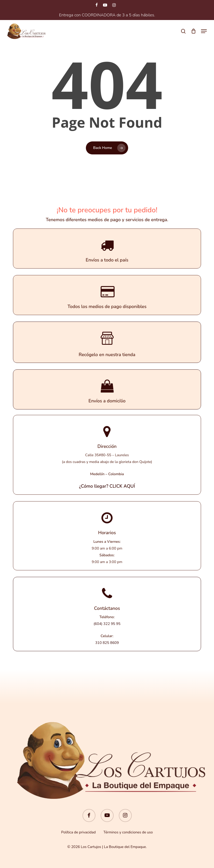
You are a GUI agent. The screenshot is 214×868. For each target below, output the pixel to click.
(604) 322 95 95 (107, 624)
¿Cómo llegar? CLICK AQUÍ (107, 486)
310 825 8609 (107, 643)
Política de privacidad (78, 832)
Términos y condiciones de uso (128, 832)
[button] (204, 31)
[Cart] (193, 31)
